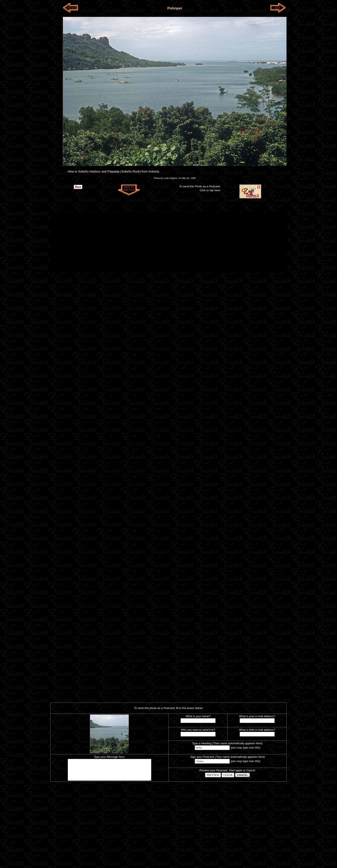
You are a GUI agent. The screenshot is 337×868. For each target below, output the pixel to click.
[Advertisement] (168, 242)
